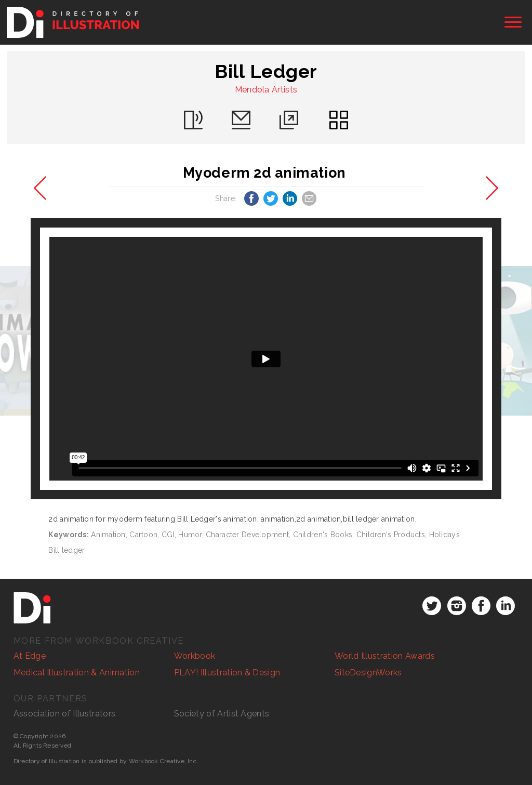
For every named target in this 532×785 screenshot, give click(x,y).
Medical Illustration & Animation (77, 673)
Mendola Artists (266, 90)
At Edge (30, 656)
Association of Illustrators (65, 714)
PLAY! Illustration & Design (227, 673)
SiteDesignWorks (368, 673)
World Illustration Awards (385, 656)
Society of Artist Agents (222, 714)
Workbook (195, 656)
